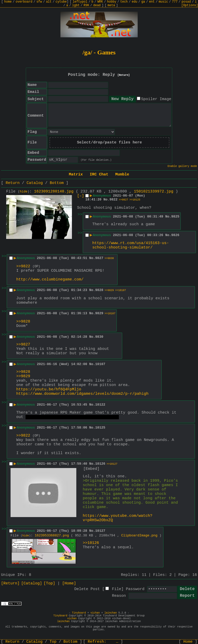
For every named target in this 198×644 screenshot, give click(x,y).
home (8, 2)
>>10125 (135, 200)
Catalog (35, 183)
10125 (100, 428)
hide (24, 192)
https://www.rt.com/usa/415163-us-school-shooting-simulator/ (131, 245)
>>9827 (123, 200)
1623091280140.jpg (54, 192)
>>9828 (23, 322)
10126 (100, 464)
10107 (100, 364)
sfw (39, 2)
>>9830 (109, 258)
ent (152, 2)
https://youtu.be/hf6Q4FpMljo (49, 389)
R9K (86, 5)
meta (111, 5)
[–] (81, 196)
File (117, 589)
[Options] (190, 5)
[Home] (69, 583)
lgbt (76, 5)
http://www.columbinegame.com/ (50, 280)
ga (143, 2)
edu (135, 2)
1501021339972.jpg (154, 192)
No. (106, 200)
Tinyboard (79, 613)
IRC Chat (99, 175)
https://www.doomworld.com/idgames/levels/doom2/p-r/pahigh (82, 394)
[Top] (49, 583)
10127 (100, 531)
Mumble (122, 175)
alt (49, 2)
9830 (99, 337)
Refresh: (103, 642)
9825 (175, 217)
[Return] (124, 75)
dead (97, 5)
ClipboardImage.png (139, 536)
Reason (119, 596)
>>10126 (91, 543)
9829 (99, 313)
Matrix (76, 175)
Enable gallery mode (182, 166)
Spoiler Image (156, 99)
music (163, 2)
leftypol (80, 2)
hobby (112, 2)
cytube (61, 2)
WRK (100, 2)
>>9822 (23, 266)
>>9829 (109, 290)
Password (135, 589)
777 (175, 2)
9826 (175, 235)
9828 (99, 290)
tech (124, 2)
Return (13, 183)
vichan (95, 613)
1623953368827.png (52, 536)
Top (53, 642)
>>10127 (112, 464)
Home (188, 642)
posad (186, 2)
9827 (99, 258)
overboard (24, 2)
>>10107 (121, 290)
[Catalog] (32, 583)
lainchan (111, 613)
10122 (100, 405)
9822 (114, 200)
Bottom (57, 183)
